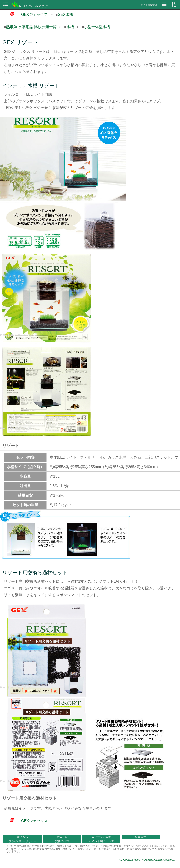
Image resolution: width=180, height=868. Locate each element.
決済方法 (23, 837)
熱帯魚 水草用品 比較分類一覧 (31, 27)
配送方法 (62, 837)
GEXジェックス (26, 14)
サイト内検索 (149, 5)
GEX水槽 (65, 14)
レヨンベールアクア (30, 6)
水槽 (70, 27)
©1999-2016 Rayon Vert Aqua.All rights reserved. (147, 860)
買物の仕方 (62, 841)
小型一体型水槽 (97, 27)
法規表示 (141, 837)
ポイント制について (101, 841)
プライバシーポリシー (23, 841)
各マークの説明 (101, 837)
